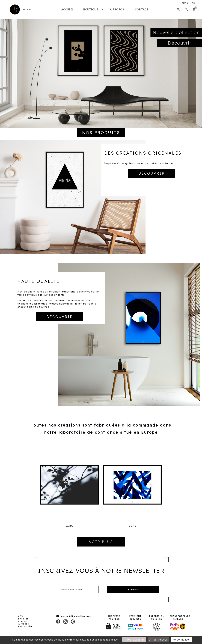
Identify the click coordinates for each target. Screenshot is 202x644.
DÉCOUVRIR (152, 173)
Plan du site (25, 626)
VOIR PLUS (101, 542)
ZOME (133, 526)
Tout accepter (134, 640)
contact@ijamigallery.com (76, 616)
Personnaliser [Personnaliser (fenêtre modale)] (181, 640)
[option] (101, 64)
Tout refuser (158, 640)
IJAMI (70, 526)
